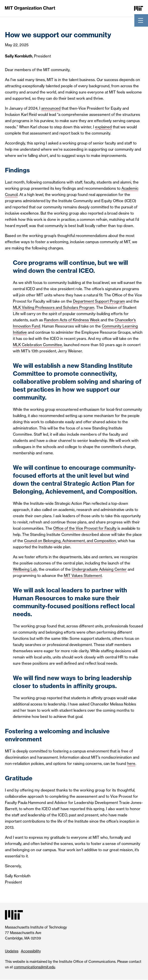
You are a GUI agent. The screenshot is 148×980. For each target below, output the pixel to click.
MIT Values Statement (83, 576)
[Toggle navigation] (141, 20)
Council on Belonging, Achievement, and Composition (70, 541)
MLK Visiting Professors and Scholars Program (54, 307)
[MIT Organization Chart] (30, 8)
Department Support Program (99, 301)
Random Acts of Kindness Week (72, 320)
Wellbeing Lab (25, 569)
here (131, 764)
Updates (12, 951)
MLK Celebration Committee (37, 345)
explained (103, 127)
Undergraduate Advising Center (99, 569)
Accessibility (31, 951)
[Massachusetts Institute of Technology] (139, 8)
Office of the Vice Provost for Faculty (85, 528)
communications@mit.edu (35, 967)
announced (51, 108)
